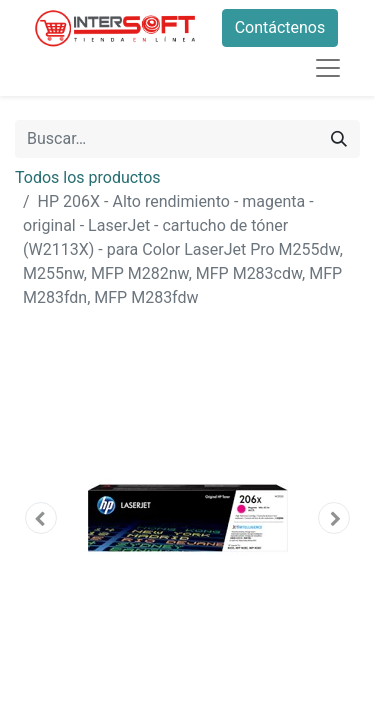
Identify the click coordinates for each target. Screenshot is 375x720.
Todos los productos (88, 177)
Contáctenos (280, 27)
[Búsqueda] (339, 139)
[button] (41, 518)
